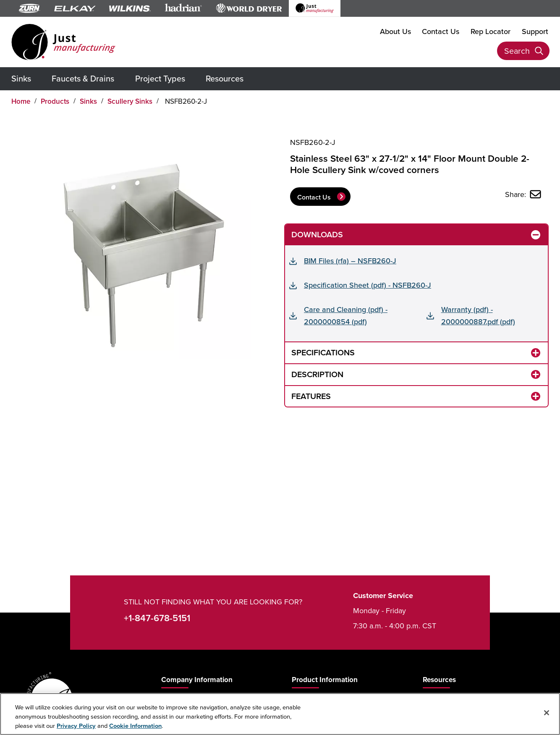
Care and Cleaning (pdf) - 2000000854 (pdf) (346, 315)
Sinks (21, 78)
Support (535, 31)
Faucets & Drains (83, 78)
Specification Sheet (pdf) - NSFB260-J (368, 285)
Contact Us (441, 31)
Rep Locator (491, 31)
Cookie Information (135, 726)
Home (21, 101)
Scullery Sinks (130, 101)
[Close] (547, 713)
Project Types (160, 78)
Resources (225, 78)
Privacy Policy (76, 726)
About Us (395, 31)
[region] (280, 714)
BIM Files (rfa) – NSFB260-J (350, 261)
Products (55, 101)
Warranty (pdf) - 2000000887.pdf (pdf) (478, 315)
